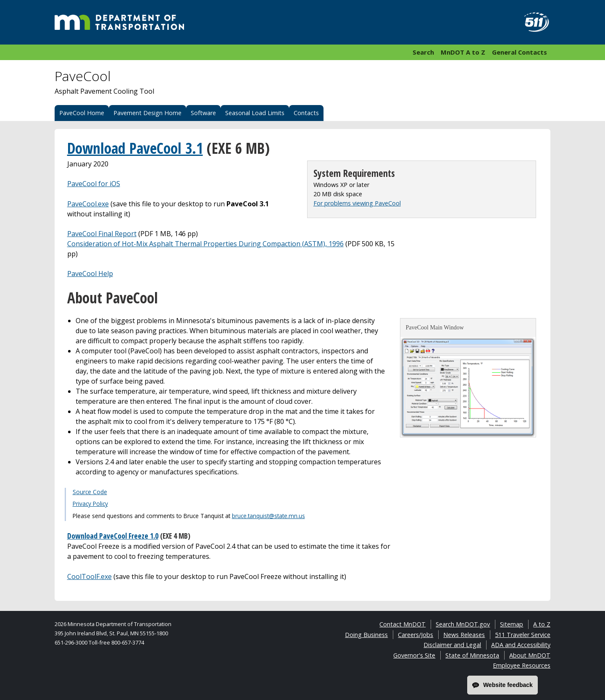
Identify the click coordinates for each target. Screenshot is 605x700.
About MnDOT (530, 655)
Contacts (306, 113)
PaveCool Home (82, 113)
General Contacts (520, 52)
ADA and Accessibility (521, 645)
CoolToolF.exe (89, 576)
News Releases (464, 635)
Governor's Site (414, 655)
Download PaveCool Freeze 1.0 (113, 536)
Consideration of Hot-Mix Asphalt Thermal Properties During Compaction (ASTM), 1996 (205, 244)
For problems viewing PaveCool (357, 203)
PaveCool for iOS (94, 184)
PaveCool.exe (88, 204)
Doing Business (366, 635)
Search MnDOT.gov (463, 624)
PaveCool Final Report (102, 234)
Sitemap (512, 624)
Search (423, 52)
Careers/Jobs (416, 635)
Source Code (90, 492)
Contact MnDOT (402, 624)
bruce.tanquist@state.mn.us (268, 516)
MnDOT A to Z (463, 52)
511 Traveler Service (523, 635)
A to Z (542, 624)
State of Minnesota (472, 655)
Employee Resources (522, 665)
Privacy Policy (90, 504)
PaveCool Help (90, 274)
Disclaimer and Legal (452, 645)
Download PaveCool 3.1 (135, 148)
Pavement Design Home (147, 113)
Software (203, 113)
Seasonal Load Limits (255, 113)
